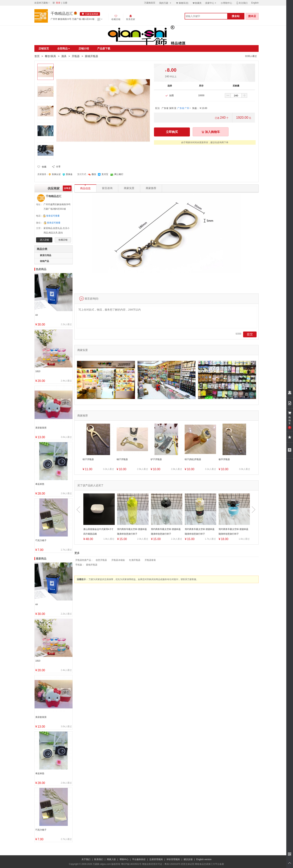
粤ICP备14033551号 (131, 864)
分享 (58, 167)
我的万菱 (165, 3)
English (255, 3)
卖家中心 (211, 3)
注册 (65, 3)
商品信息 (85, 187)
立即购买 (172, 132)
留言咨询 (107, 188)
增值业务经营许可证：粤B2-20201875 (161, 864)
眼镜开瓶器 (92, 565)
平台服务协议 (139, 859)
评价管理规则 (173, 859)
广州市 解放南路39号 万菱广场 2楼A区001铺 (73, 19)
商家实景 (129, 188)
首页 (37, 56)
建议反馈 (188, 859)
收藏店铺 (63, 240)
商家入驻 (111, 859)
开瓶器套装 (150, 560)
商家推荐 (151, 188)
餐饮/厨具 (50, 56)
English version (204, 859)
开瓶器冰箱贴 (118, 560)
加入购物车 (211, 132)
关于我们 (86, 859)
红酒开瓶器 (135, 560)
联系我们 (99, 859)
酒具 (64, 56)
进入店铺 (44, 240)
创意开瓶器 (101, 560)
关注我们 (242, 3)
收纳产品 (44, 261)
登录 (58, 3)
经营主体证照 (188, 864)
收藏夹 (197, 3)
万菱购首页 (150, 3)
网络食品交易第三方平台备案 (209, 864)
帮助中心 (226, 3)
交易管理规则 (156, 859)
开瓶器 (76, 56)
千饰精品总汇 (62, 13)
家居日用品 (46, 255)
